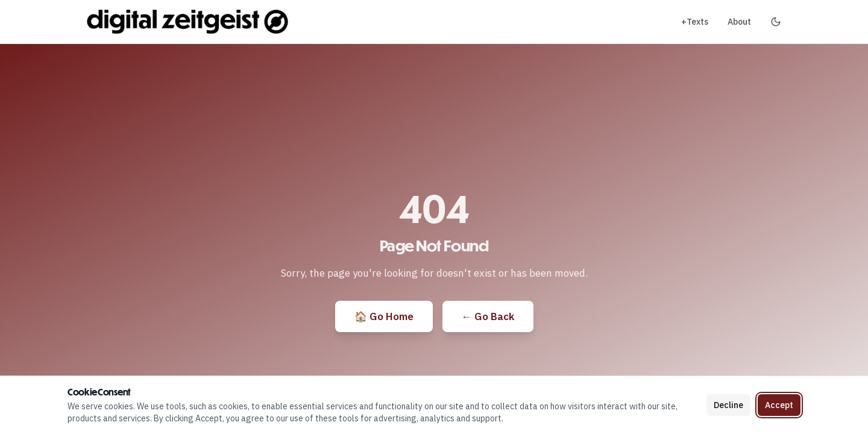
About (739, 22)
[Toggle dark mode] (776, 22)
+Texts (695, 22)
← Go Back (488, 316)
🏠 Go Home (384, 316)
